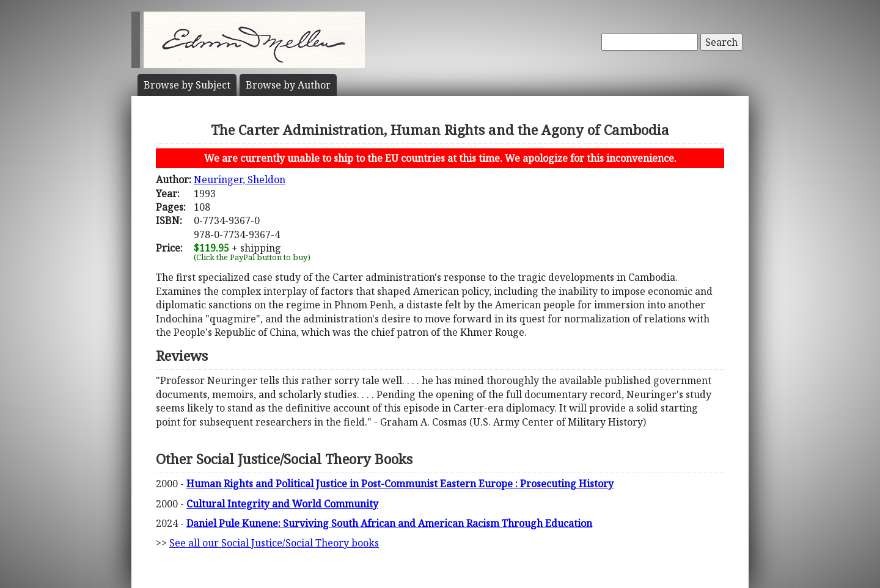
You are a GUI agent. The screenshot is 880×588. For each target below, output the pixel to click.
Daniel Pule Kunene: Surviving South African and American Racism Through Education (389, 523)
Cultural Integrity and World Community (282, 504)
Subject (187, 85)
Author (288, 85)
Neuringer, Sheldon (240, 180)
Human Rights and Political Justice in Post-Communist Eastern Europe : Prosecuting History (400, 484)
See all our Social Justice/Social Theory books (274, 543)
